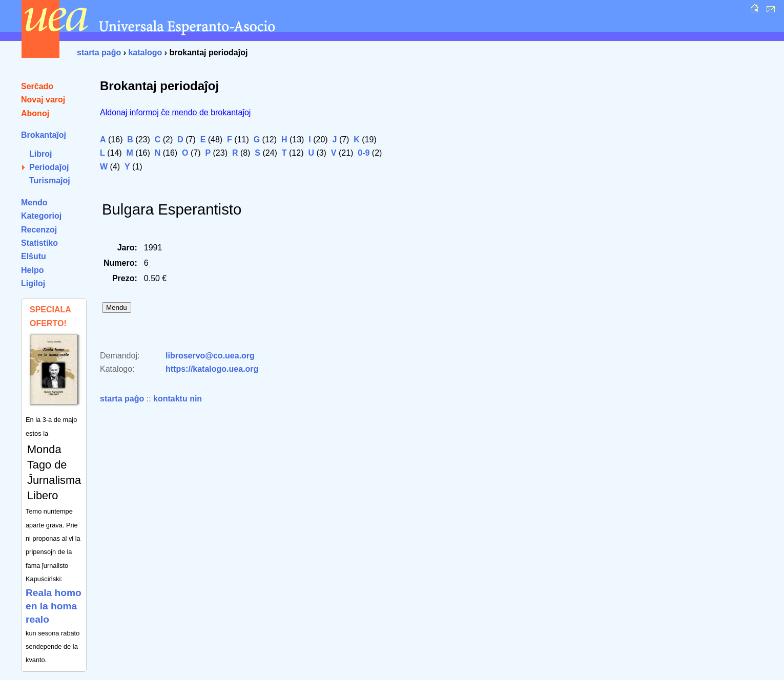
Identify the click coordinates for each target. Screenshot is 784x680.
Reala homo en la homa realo (54, 606)
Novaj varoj (43, 100)
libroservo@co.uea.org (210, 356)
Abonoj (35, 113)
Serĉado (37, 86)
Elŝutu (34, 256)
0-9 (364, 153)
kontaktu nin (178, 399)
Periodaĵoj (49, 167)
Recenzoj (39, 230)
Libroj (40, 154)
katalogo (145, 52)
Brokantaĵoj (44, 135)
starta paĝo (99, 52)
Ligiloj (33, 283)
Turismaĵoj (50, 180)
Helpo (32, 270)
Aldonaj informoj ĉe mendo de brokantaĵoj (175, 112)
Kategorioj (41, 216)
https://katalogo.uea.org (212, 369)
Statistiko (39, 243)
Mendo (34, 203)
